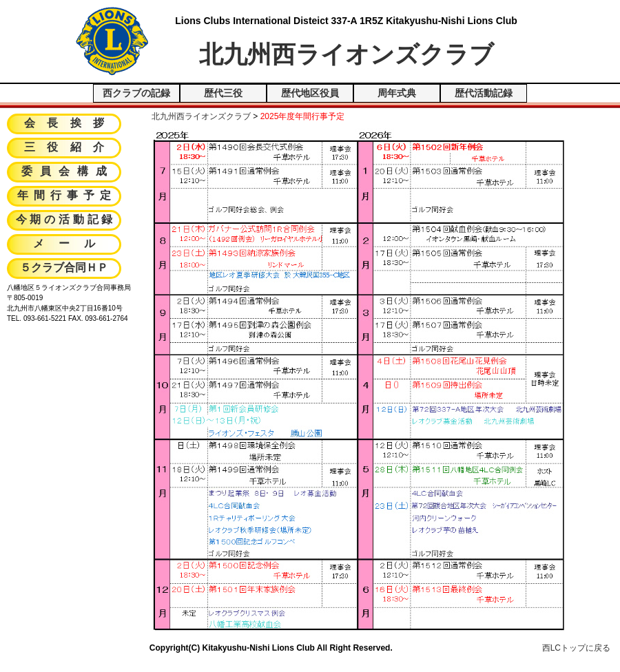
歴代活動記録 (484, 93)
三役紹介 (70, 148)
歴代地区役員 (310, 93)
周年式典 (397, 93)
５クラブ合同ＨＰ (64, 269)
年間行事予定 (67, 196)
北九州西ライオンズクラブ (201, 116)
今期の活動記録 (66, 220)
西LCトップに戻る (576, 648)
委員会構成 (68, 172)
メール (71, 244)
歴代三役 (223, 93)
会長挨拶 (70, 124)
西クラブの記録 (136, 93)
